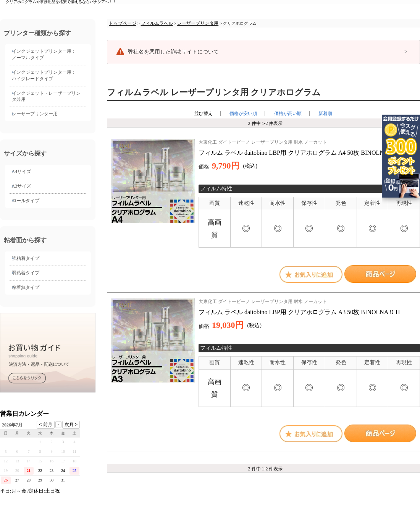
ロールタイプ (26, 201)
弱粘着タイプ (26, 273)
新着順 (325, 113)
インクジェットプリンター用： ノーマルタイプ (44, 54)
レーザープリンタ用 (198, 23)
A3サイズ (22, 186)
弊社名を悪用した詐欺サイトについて (173, 52)
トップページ (123, 23)
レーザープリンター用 (35, 114)
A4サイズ (22, 172)
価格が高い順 (288, 113)
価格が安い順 (243, 113)
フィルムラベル (157, 23)
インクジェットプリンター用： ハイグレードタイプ (44, 75)
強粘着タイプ (26, 258)
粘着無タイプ (26, 287)
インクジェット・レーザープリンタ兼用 (46, 96)
